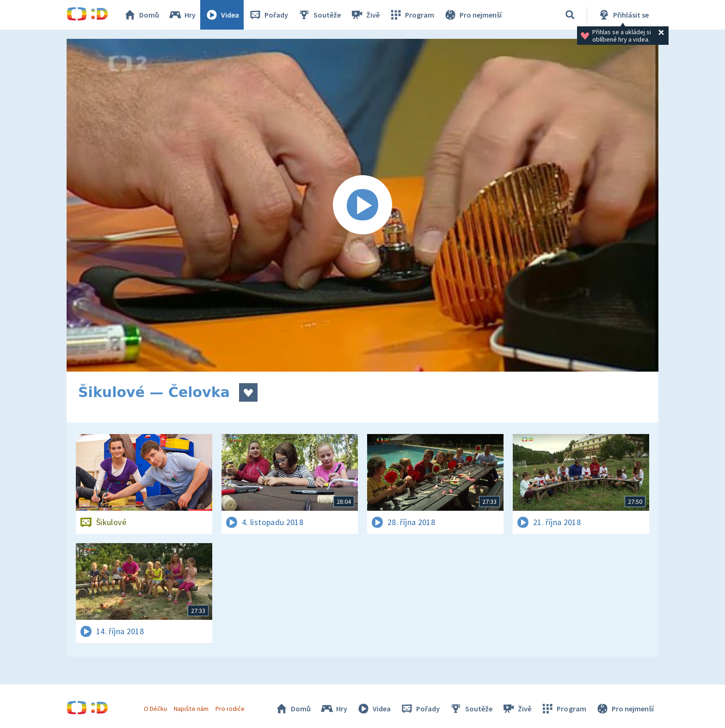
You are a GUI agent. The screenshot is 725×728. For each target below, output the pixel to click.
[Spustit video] (362, 205)
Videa (222, 15)
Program (412, 15)
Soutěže (319, 15)
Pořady (268, 15)
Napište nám (191, 709)
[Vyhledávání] (570, 15)
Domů (141, 15)
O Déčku (155, 709)
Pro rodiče (230, 709)
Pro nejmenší (473, 15)
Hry (182, 15)
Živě (365, 15)
